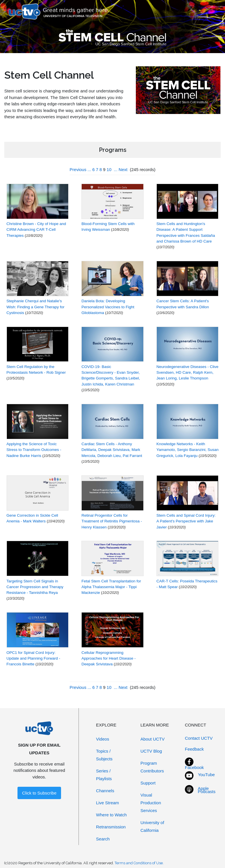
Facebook (194, 767)
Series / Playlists (104, 775)
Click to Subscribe (39, 793)
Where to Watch (111, 815)
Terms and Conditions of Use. (139, 863)
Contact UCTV (199, 738)
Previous (78, 169)
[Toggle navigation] (209, 11)
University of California (152, 826)
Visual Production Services (151, 803)
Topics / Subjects (104, 755)
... (89, 169)
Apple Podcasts (207, 790)
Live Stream (107, 803)
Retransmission (111, 827)
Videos (103, 739)
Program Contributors (152, 767)
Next (123, 169)
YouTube (206, 775)
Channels (105, 791)
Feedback (194, 749)
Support (148, 783)
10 (109, 169)
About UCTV (152, 739)
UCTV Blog (151, 751)
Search (103, 839)
